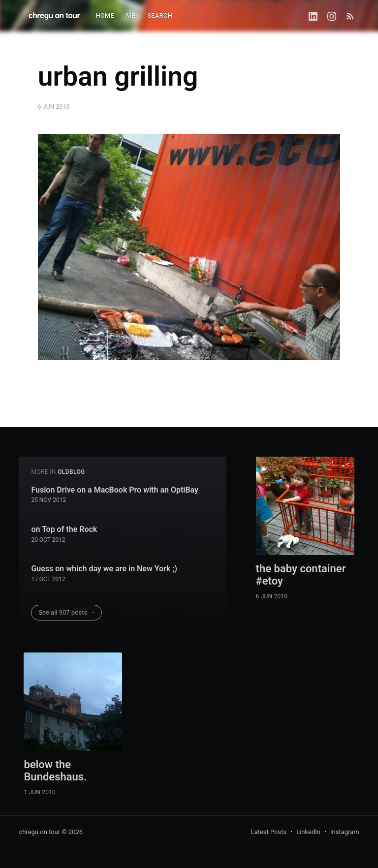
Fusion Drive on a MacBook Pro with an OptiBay (115, 490)
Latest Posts (269, 832)
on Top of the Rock (64, 529)
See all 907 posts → (67, 612)
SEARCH (160, 15)
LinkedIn (308, 832)
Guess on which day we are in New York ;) (104, 569)
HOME (105, 15)
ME (131, 15)
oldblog (71, 472)
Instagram (345, 832)
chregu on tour (54, 15)
